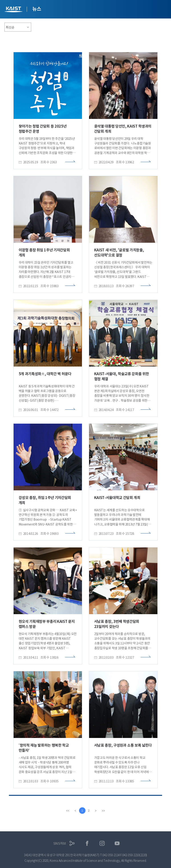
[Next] (96, 811)
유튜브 (117, 843)
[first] (67, 811)
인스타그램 (102, 843)
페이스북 (87, 843)
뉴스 (37, 9)
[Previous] (75, 811)
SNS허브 (60, 843)
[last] (104, 811)
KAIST (14, 10)
